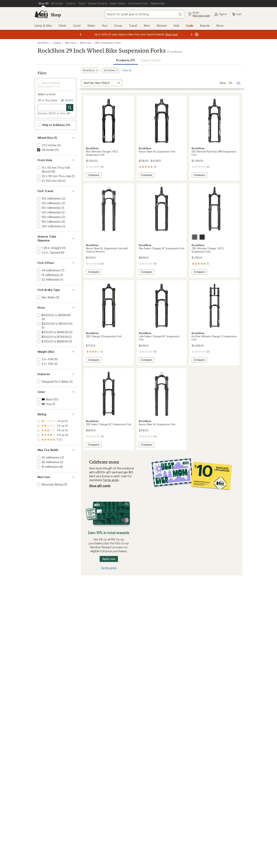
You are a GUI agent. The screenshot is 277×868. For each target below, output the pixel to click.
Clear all (127, 70)
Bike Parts (71, 43)
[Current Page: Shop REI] (44, 4)
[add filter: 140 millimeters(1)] (49, 212)
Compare (95, 176)
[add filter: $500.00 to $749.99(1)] (52, 337)
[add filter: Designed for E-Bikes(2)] (52, 381)
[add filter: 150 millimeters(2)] (49, 217)
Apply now (109, 559)
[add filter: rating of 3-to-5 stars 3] (53, 431)
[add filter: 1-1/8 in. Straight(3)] (49, 248)
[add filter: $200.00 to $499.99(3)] (52, 332)
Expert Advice (151, 60)
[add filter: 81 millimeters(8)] (48, 467)
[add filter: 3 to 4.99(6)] (45, 359)
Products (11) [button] (126, 60)
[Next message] (192, 34)
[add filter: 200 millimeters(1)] (49, 226)
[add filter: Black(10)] (45, 399)
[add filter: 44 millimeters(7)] (48, 270)
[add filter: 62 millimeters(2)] (48, 457)
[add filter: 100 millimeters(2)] (49, 198)
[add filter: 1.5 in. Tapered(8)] (48, 252)
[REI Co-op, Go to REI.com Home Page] (41, 14)
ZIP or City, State (48, 100)
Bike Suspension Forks (108, 43)
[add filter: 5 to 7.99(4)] (45, 364)
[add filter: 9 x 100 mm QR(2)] (49, 181)
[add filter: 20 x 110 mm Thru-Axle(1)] (54, 176)
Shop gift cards (100, 486)
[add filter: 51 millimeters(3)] (48, 275)
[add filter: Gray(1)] (44, 404)
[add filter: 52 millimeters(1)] (48, 279)
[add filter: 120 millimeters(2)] (49, 203)
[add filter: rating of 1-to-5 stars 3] (53, 440)
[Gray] (195, 237)
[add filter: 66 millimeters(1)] (48, 462)
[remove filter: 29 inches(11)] (45, 150)
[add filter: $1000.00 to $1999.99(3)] (53, 315)
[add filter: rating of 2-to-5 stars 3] (53, 435)
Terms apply (111, 480)
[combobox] (145, 14)
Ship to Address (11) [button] (54, 125)
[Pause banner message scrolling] (196, 34)
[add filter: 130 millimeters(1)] (49, 208)
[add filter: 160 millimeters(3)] (49, 222)
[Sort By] (102, 83)
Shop (56, 15)
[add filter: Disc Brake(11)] (46, 297)
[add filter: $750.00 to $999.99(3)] (52, 341)
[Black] (202, 237)
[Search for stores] (70, 108)
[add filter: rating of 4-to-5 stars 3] (53, 426)
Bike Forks (86, 43)
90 (238, 82)
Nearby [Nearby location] (67, 100)
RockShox (43, 43)
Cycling (57, 43)
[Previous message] (81, 34)
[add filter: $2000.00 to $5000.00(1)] (55, 324)
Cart (237, 14)
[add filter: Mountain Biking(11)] (49, 484)
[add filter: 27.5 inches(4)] (46, 145)
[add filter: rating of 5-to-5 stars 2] (53, 421)
